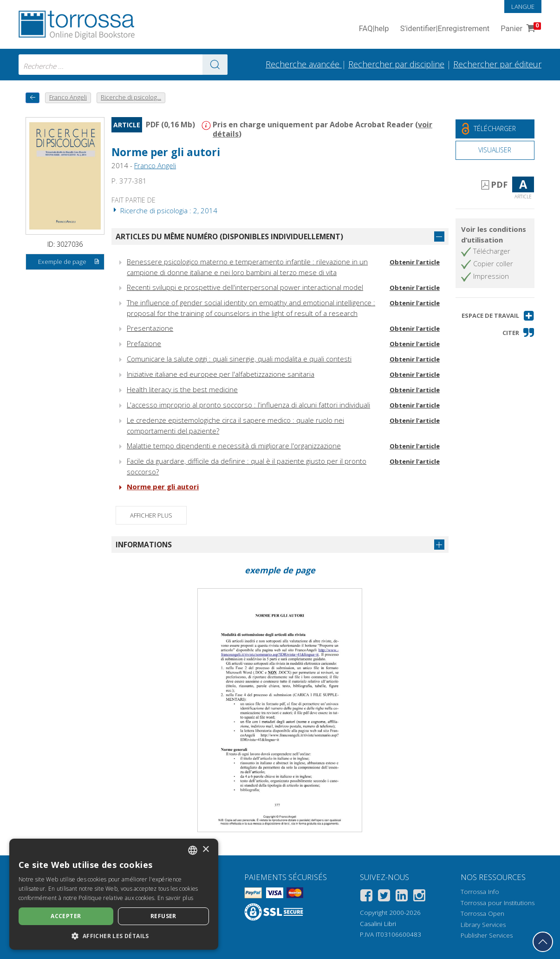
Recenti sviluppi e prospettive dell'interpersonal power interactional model (245, 287)
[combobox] (123, 65)
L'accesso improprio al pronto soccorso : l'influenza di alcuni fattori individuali (248, 405)
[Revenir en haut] (543, 942)
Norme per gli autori (166, 152)
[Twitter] (384, 897)
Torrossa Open (482, 913)
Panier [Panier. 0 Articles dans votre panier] (520, 29)
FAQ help (374, 29)
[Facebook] (366, 897)
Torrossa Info (480, 892)
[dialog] (114, 894)
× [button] (205, 850)
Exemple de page (69, 262)
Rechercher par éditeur (497, 64)
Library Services (483, 925)
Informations (144, 545)
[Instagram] (419, 897)
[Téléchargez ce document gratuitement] (495, 129)
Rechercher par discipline (396, 64)
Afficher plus (151, 515)
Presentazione (150, 328)
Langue (523, 7)
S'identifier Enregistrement (445, 29)
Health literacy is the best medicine (182, 389)
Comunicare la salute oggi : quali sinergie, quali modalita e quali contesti (239, 359)
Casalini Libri (378, 924)
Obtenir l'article (415, 262)
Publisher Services (487, 935)
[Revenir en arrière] (33, 98)
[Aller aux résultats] (215, 65)
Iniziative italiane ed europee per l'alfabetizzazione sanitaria (221, 374)
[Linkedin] (402, 897)
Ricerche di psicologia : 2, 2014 (164, 210)
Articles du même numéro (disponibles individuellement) (229, 236)
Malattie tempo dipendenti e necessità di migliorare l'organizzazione (234, 446)
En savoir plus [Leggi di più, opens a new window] (175, 898)
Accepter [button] (66, 916)
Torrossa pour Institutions (498, 903)
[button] (498, 316)
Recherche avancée (304, 64)
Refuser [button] (163, 916)
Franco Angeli (155, 165)
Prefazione (144, 343)
